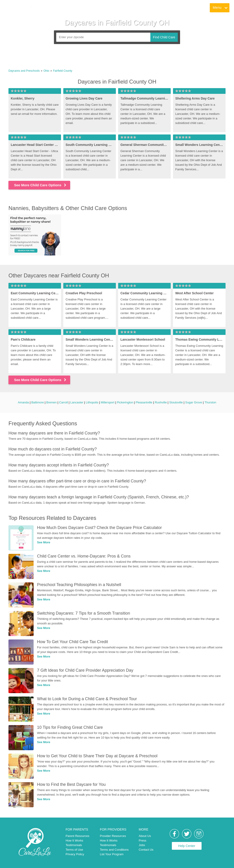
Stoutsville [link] (176, 402)
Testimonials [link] (74, 845)
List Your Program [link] (112, 854)
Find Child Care (164, 37)
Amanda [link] (23, 402)
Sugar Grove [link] (194, 402)
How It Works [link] (74, 840)
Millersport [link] (108, 402)
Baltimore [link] (38, 402)
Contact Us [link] (146, 850)
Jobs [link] (142, 845)
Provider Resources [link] (113, 836)
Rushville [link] (161, 402)
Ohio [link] (46, 71)
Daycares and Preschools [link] (24, 71)
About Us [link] (145, 836)
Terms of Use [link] (74, 850)
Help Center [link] (187, 846)
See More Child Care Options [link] (41, 185)
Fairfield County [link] (63, 71)
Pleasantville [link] (144, 402)
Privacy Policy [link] (75, 854)
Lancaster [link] (77, 402)
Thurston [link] (210, 402)
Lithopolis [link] (92, 402)
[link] (21, 8)
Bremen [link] (51, 402)
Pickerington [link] (125, 402)
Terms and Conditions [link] (114, 850)
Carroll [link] (64, 402)
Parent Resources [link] (77, 836)
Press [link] (142, 840)
